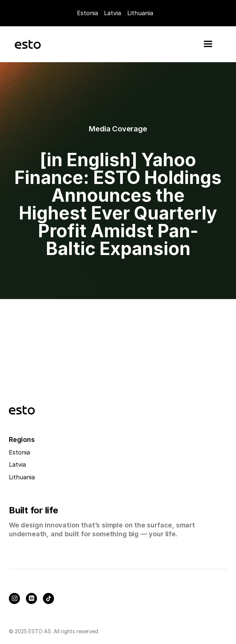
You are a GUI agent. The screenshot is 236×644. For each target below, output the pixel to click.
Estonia (87, 13)
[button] (208, 44)
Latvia (112, 13)
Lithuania (22, 477)
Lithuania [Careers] (140, 13)
